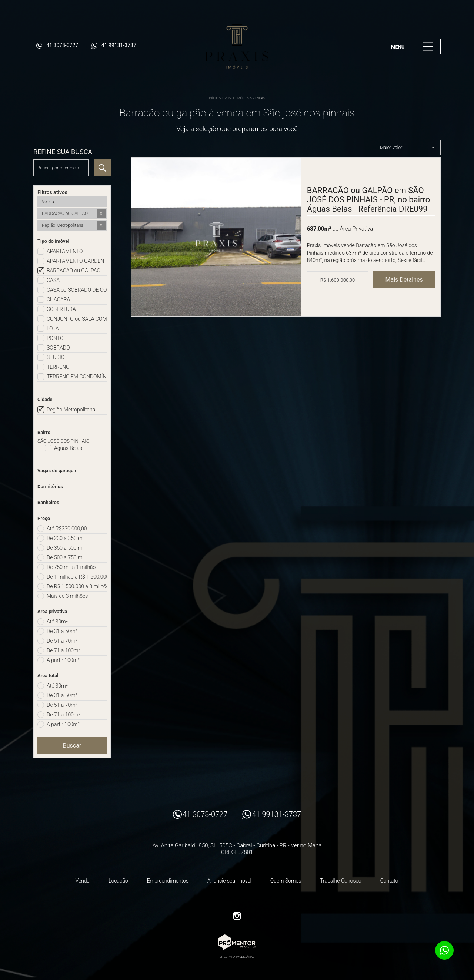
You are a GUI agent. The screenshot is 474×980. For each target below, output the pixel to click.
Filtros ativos (52, 192)
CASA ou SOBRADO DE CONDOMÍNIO (77, 290)
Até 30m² (57, 622)
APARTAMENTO (65, 251)
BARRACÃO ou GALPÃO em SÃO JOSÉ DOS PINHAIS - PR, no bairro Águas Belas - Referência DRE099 (369, 200)
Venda (83, 881)
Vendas (259, 98)
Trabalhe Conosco (341, 881)
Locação (118, 881)
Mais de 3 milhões (67, 596)
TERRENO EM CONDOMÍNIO (77, 377)
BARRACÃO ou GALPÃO (74, 271)
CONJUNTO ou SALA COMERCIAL (77, 319)
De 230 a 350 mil (66, 538)
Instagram (237, 916)
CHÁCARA (58, 299)
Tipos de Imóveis (235, 98)
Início (214, 98)
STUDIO (56, 357)
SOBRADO (58, 348)
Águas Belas (68, 448)
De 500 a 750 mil (66, 557)
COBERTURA (61, 309)
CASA (53, 280)
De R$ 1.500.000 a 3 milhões (77, 586)
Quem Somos (286, 881)
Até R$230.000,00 (67, 529)
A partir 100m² (63, 660)
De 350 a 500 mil (66, 548)
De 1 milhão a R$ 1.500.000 (77, 577)
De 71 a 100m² (63, 650)
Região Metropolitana (71, 410)
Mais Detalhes (404, 280)
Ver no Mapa (306, 845)
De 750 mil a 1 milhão (71, 567)
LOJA (53, 328)
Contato (389, 881)
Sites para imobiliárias (237, 957)
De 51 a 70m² (62, 641)
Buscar (72, 746)
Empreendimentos (168, 881)
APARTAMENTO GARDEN (75, 261)
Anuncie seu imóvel (229, 881)
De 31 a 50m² (62, 631)
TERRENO (58, 367)
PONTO (55, 338)
